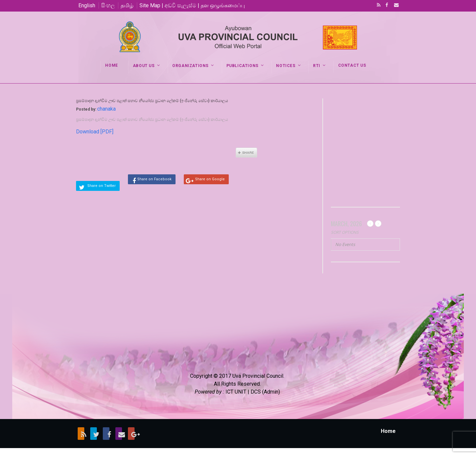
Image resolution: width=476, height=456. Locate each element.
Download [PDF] (95, 132)
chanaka (106, 109)
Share (246, 153)
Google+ (131, 434)
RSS (377, 6)
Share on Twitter (101, 186)
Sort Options (345, 232)
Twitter (94, 434)
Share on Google (210, 179)
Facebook (386, 6)
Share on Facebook (154, 179)
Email (394, 6)
